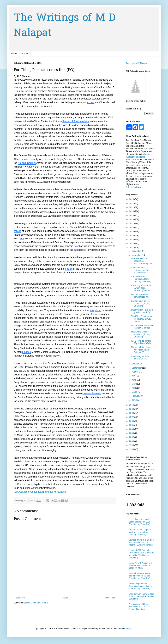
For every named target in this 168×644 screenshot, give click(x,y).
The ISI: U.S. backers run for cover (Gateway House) (143, 319)
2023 (132, 199)
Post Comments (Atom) (37, 603)
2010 (132, 405)
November (137, 255)
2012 (132, 243)
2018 (132, 219)
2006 (132, 421)
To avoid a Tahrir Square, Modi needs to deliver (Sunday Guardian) (140, 532)
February (136, 396)
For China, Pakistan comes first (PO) (140, 296)
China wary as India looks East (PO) (140, 358)
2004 (132, 429)
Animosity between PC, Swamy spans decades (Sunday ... (142, 288)
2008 (132, 413)
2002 (132, 437)
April (134, 388)
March (135, 392)
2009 (132, 409)
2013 (132, 240)
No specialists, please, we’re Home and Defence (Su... (141, 350)
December (137, 251)
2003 (132, 433)
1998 (132, 449)
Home (14, 54)
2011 (132, 248)
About (25, 54)
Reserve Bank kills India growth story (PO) (142, 311)
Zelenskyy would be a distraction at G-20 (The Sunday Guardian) (139, 607)
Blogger (128, 629)
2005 (132, 425)
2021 (132, 207)
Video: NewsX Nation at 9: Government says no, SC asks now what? (141, 566)
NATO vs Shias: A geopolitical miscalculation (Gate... (143, 261)
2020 (132, 211)
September (137, 368)
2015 (132, 231)
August (135, 372)
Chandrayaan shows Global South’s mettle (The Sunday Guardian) (141, 596)
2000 (132, 441)
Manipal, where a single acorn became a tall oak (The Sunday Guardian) (139, 576)
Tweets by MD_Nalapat (137, 63)
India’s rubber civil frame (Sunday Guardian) (142, 327)
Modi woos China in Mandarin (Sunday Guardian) (141, 334)
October (136, 364)
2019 (132, 215)
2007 (132, 417)
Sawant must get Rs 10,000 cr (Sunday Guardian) (141, 304)
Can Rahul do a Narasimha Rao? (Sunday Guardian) (141, 279)
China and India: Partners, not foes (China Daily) (141, 270)
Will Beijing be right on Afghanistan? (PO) (141, 342)
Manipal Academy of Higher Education (138, 157)
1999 (132, 445)
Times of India (133, 165)
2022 (132, 203)
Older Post (110, 598)
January (136, 400)
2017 (132, 224)
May (134, 384)
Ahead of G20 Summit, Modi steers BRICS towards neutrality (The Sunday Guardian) (141, 554)
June (134, 380)
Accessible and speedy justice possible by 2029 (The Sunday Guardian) (139, 522)
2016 (132, 227)
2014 (132, 236)
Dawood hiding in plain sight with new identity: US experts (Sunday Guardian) (141, 542)
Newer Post (20, 598)
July (134, 376)
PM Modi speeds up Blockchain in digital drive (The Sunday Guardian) (140, 586)
